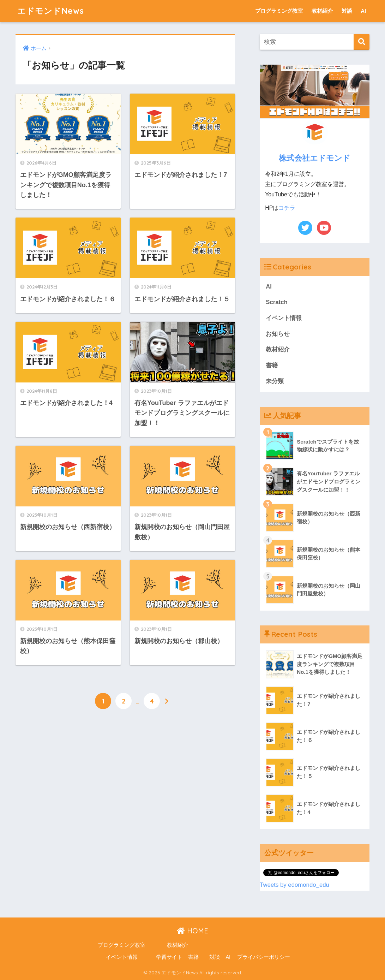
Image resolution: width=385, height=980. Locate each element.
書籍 (272, 365)
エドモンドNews (51, 11)
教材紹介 (322, 11)
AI (363, 11)
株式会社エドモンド (315, 158)
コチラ (287, 208)
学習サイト (169, 957)
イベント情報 (284, 318)
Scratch (277, 302)
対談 (347, 11)
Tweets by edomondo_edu (294, 885)
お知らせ (278, 334)
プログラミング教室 (279, 11)
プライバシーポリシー (264, 957)
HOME (192, 931)
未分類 (275, 381)
